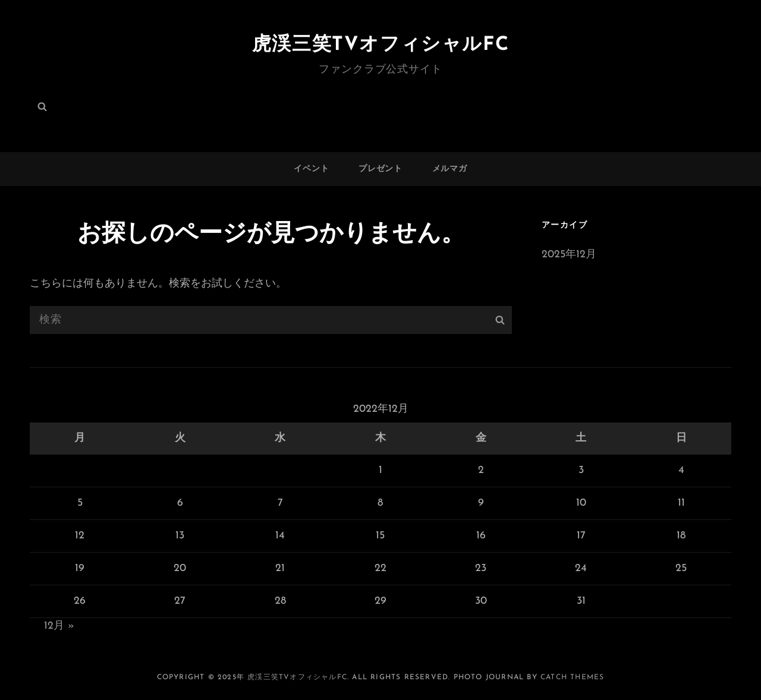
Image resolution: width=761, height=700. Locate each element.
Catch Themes (572, 677)
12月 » (59, 626)
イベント (311, 169)
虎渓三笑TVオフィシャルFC (380, 45)
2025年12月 (569, 255)
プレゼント (380, 169)
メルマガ (450, 169)
